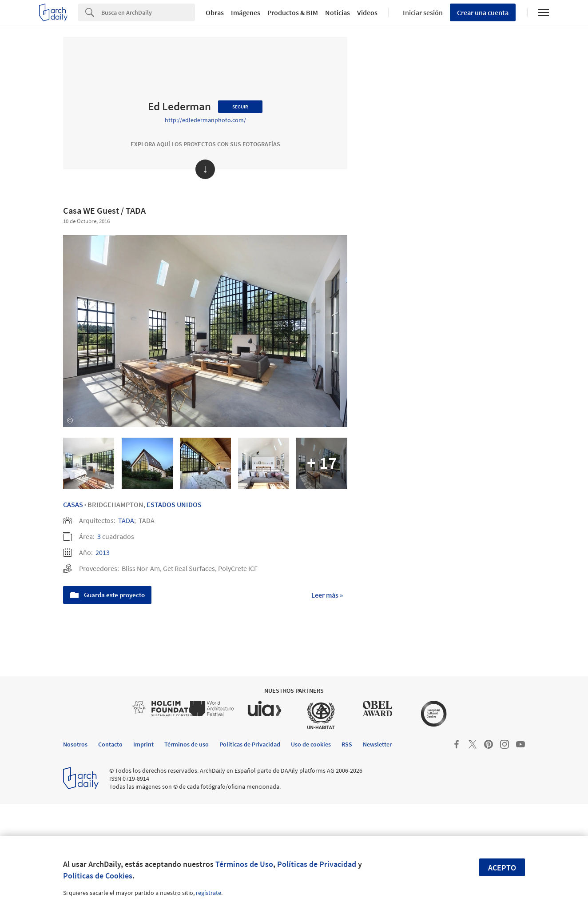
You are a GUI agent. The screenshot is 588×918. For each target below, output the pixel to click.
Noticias (338, 12)
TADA (126, 520)
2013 (103, 552)
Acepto (502, 868)
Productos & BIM (293, 12)
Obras (215, 12)
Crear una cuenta (483, 12)
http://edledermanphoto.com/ (205, 120)
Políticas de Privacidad (317, 864)
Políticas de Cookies (98, 876)
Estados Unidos (174, 504)
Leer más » (327, 595)
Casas (73, 504)
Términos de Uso (244, 864)
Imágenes (246, 12)
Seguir (240, 107)
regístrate (209, 893)
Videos (367, 12)
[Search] (148, 12)
